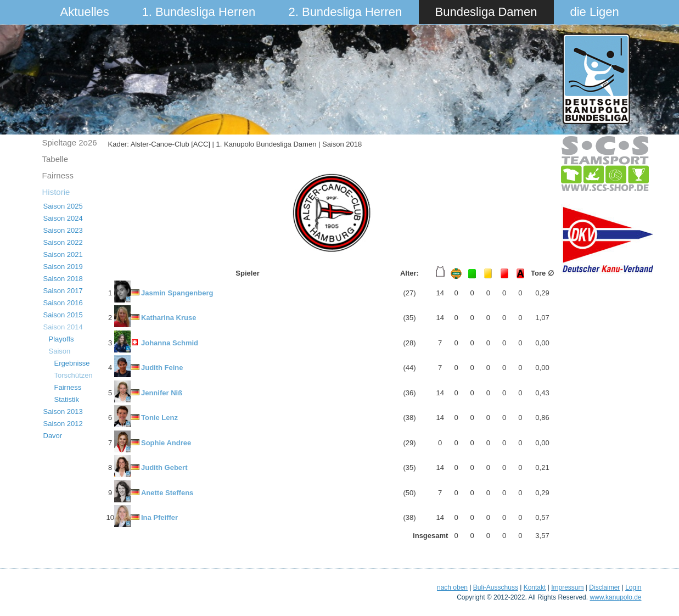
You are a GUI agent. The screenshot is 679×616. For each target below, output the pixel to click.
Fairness (58, 175)
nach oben (452, 587)
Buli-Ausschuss (496, 587)
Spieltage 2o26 (70, 142)
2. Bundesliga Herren (346, 12)
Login (633, 587)
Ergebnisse (72, 363)
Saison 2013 (63, 411)
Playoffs (61, 339)
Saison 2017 (63, 291)
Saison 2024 (63, 218)
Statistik (67, 399)
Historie (56, 192)
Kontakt (535, 587)
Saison (60, 351)
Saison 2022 (63, 242)
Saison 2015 (63, 315)
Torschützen (74, 375)
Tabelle (55, 159)
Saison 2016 (63, 303)
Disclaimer (604, 587)
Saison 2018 (63, 279)
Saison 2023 (63, 230)
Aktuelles (85, 12)
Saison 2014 (63, 327)
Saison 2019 (63, 267)
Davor (53, 436)
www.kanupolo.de (615, 597)
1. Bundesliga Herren (199, 12)
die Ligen (595, 12)
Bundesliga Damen (486, 12)
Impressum (567, 587)
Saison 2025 (63, 206)
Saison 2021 (63, 254)
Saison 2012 (63, 424)
